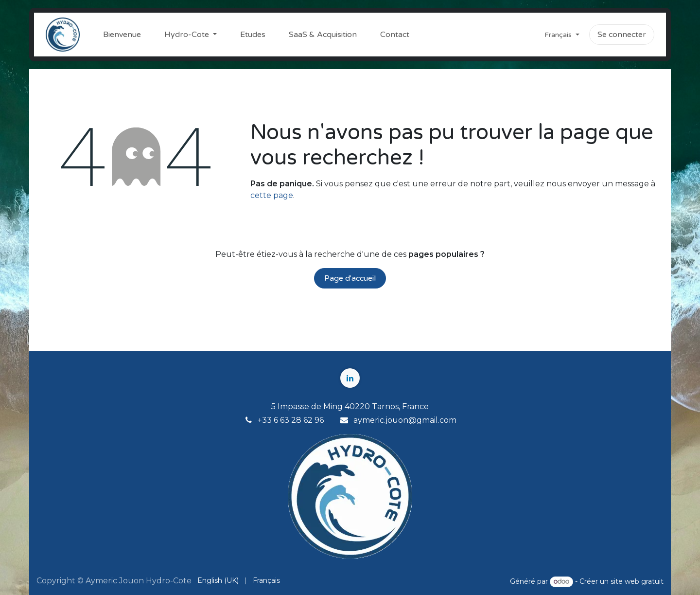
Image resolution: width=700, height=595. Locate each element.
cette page (272, 195)
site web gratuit (637, 581)
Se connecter (622, 35)
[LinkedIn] (350, 378)
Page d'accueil (350, 278)
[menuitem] (122, 35)
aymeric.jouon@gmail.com (405, 420)
